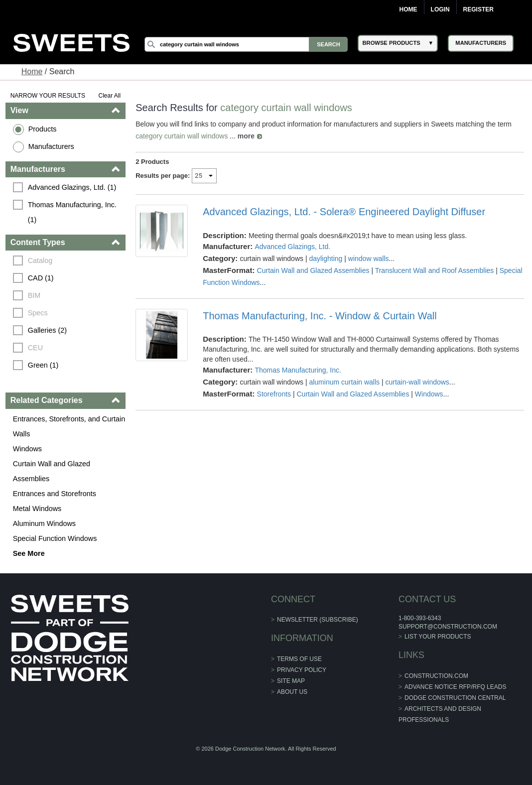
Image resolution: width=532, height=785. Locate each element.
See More (29, 553)
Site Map (291, 681)
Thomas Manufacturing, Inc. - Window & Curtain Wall (320, 316)
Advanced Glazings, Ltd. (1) (72, 187)
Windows (27, 449)
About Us (292, 692)
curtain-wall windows (417, 382)
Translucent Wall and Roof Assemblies (435, 270)
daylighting (326, 259)
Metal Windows (37, 509)
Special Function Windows (55, 538)
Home (408, 9)
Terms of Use (299, 659)
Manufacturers (51, 146)
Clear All (110, 96)
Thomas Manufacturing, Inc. (298, 370)
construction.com (436, 676)
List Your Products (438, 637)
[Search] (246, 44)
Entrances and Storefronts (55, 494)
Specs (38, 313)
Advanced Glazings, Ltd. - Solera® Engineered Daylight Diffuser (344, 212)
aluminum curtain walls (344, 382)
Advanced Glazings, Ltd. (292, 247)
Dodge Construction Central (455, 698)
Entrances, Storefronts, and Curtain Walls (69, 426)
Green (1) (43, 365)
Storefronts (274, 394)
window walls (369, 259)
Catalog (40, 261)
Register (478, 9)
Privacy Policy (302, 670)
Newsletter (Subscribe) (318, 620)
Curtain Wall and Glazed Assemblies (52, 471)
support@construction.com (448, 627)
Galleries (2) (47, 330)
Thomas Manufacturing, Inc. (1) (73, 212)
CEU (35, 348)
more (246, 136)
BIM (34, 295)
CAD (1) (41, 278)
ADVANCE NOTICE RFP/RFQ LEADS (455, 687)
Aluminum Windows (44, 523)
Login (440, 9)
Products (43, 129)
